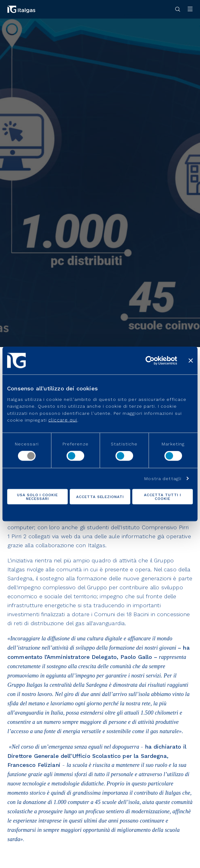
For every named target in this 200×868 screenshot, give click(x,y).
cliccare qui (63, 420)
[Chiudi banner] (191, 361)
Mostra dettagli (163, 479)
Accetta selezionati (100, 497)
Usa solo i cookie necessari (37, 497)
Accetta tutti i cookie (162, 497)
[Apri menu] (190, 9)
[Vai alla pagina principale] (21, 9)
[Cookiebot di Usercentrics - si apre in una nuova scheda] (150, 361)
